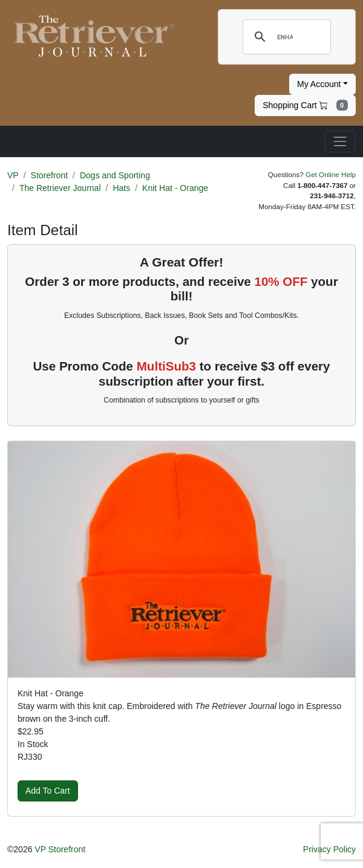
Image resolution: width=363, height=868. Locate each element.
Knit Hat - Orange (175, 188)
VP (13, 175)
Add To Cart (48, 791)
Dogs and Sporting (115, 175)
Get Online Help (331, 174)
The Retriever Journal (60, 188)
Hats (121, 188)
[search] (285, 37)
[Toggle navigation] (340, 141)
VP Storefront (60, 849)
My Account (319, 84)
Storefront (49, 175)
